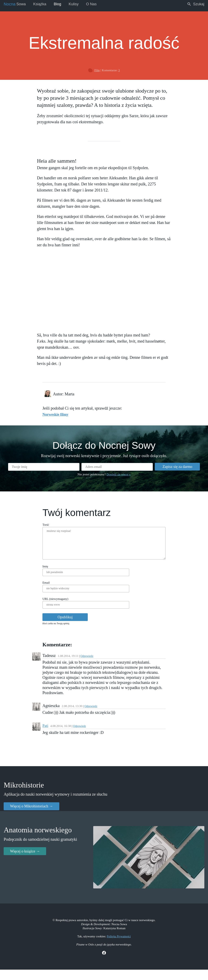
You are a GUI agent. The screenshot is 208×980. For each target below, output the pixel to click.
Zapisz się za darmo (173, 469)
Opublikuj (62, 624)
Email (41, 587)
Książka (42, 4)
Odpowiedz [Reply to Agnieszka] (86, 710)
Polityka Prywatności (119, 945)
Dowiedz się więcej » (119, 477)
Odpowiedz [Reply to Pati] (75, 730)
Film (97, 69)
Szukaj (195, 4)
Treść (40, 529)
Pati (40, 730)
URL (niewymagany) (50, 605)
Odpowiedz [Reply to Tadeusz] (82, 664)
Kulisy (79, 4)
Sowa (16, 4)
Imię (40, 570)
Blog (62, 4)
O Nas (98, 4)
